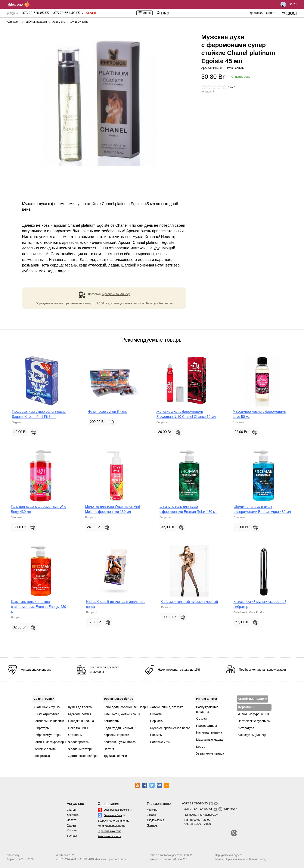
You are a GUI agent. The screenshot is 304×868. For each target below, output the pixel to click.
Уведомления (155, 820)
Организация (108, 804)
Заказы (151, 815)
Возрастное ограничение (114, 821)
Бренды (72, 836)
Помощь (152, 825)
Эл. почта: (201, 815)
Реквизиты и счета (109, 836)
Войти (289, 4)
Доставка (256, 13)
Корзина (152, 810)
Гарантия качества (110, 831)
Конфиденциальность (112, 826)
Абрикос (12, 22)
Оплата (271, 13)
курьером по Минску (116, 294)
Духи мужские (79, 22)
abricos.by (13, 855)
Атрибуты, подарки (35, 22)
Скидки (91, 13)
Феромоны (59, 22)
